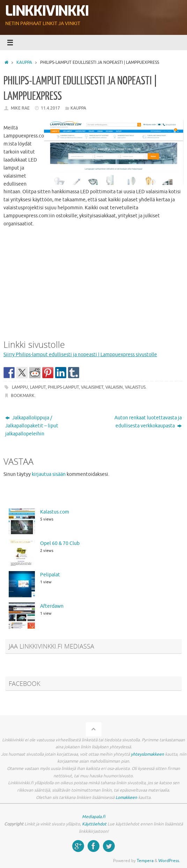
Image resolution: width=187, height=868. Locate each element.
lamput (38, 387)
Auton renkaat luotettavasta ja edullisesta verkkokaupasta (148, 422)
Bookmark (23, 396)
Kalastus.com (55, 512)
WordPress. (169, 861)
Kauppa (24, 62)
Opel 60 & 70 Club (60, 543)
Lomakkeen (126, 798)
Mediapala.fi (94, 817)
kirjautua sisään (49, 474)
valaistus (135, 387)
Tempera (145, 861)
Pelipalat (50, 575)
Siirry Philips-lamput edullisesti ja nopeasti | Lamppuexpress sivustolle (80, 355)
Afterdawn (52, 606)
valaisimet (92, 387)
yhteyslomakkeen (147, 754)
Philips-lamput (63, 387)
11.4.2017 (50, 108)
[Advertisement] (93, 282)
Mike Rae (20, 108)
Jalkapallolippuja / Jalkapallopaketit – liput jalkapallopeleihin (32, 426)
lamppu (20, 387)
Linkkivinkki (47, 11)
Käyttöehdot (94, 824)
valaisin (114, 387)
